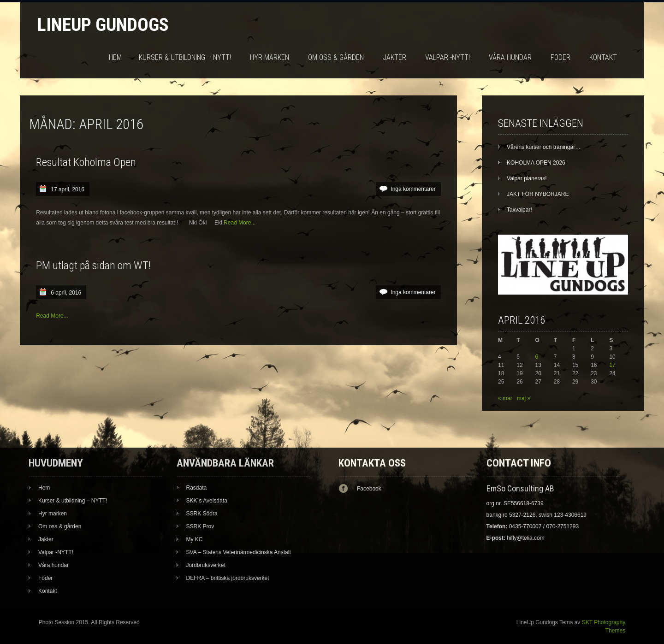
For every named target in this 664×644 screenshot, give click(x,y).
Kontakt (603, 57)
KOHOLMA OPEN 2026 (536, 163)
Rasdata (197, 488)
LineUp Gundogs (103, 25)
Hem (115, 57)
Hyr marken (270, 57)
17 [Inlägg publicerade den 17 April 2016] (612, 365)
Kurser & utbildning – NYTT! (185, 57)
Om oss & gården (336, 57)
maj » (524, 398)
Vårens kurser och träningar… (544, 147)
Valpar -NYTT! (448, 57)
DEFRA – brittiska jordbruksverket (228, 578)
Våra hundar (510, 57)
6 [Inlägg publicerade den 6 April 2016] (537, 357)
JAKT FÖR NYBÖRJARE (538, 194)
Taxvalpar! (519, 210)
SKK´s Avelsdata (207, 501)
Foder (560, 57)
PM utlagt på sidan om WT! (93, 266)
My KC (195, 539)
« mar (505, 398)
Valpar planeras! (527, 178)
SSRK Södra (202, 514)
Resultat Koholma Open (86, 162)
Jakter (394, 57)
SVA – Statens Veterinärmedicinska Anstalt (239, 552)
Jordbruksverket (206, 565)
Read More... (240, 223)
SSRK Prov (200, 526)
